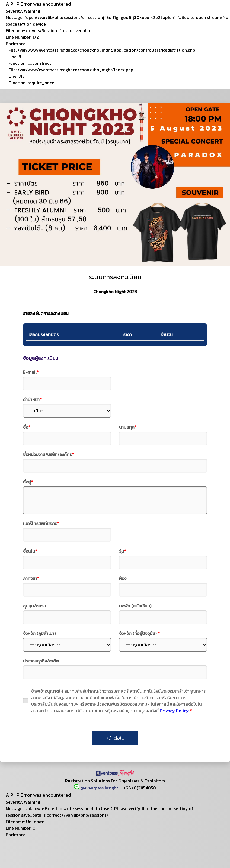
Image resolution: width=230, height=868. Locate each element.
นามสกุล (128, 427)
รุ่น (123, 551)
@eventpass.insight (97, 788)
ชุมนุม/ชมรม (35, 606)
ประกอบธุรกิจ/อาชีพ (41, 661)
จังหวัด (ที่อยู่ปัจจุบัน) (139, 633)
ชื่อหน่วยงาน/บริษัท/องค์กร (48, 454)
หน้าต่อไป (115, 738)
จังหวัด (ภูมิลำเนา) (39, 633)
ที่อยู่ (28, 482)
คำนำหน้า (32, 399)
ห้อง (123, 578)
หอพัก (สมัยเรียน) (135, 606)
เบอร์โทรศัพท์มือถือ (41, 523)
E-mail (31, 372)
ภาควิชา (31, 578)
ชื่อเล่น (30, 551)
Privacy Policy (174, 711)
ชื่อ (27, 427)
